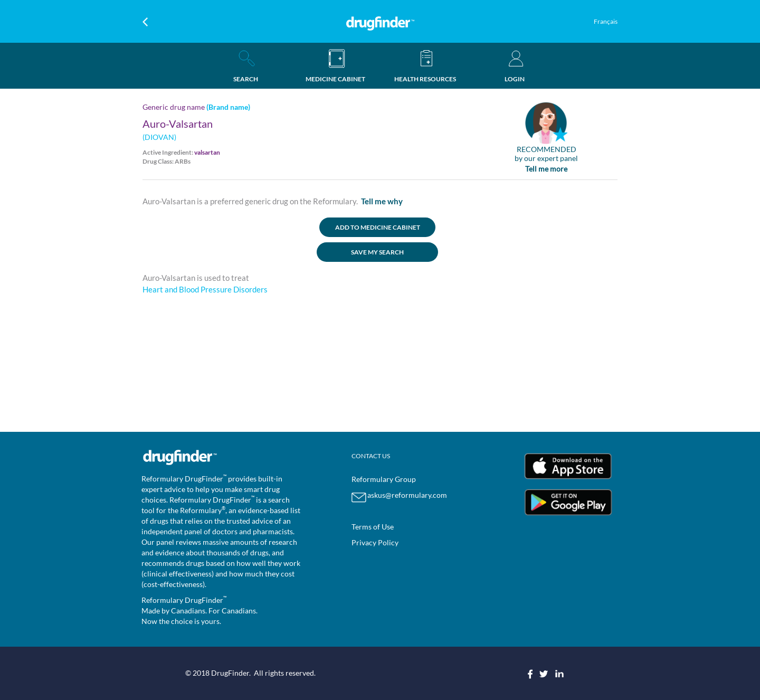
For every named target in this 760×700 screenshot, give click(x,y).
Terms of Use (373, 527)
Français (606, 21)
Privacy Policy (375, 542)
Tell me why (382, 201)
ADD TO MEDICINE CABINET (378, 227)
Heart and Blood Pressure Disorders (205, 289)
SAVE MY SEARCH (377, 252)
